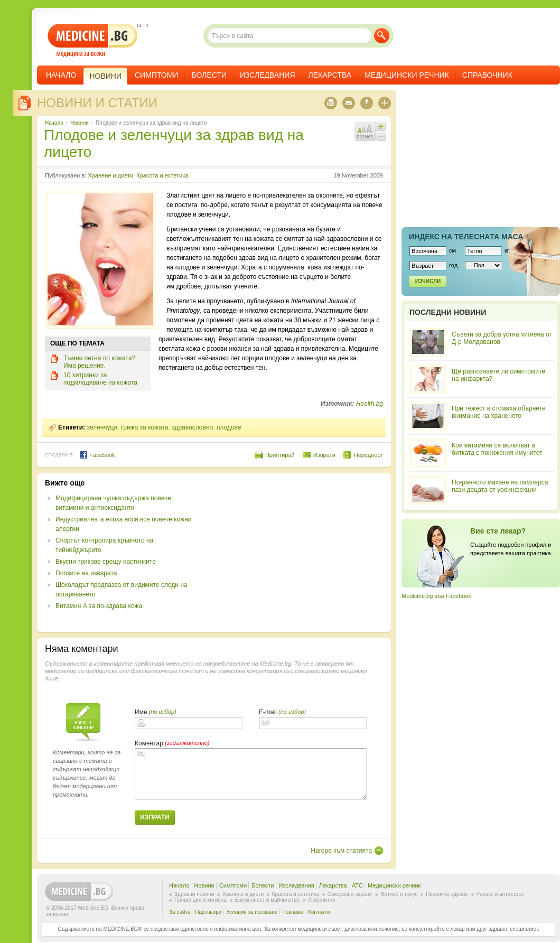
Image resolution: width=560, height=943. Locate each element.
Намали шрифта (381, 136)
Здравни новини (194, 894)
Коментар (149, 743)
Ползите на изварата (86, 573)
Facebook (97, 455)
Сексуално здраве (350, 894)
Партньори (208, 912)
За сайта (180, 912)
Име (141, 712)
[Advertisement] (297, 553)
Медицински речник (407, 75)
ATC (357, 885)
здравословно (192, 427)
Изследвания (268, 75)
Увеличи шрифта (381, 126)
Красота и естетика (162, 175)
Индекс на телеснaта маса (466, 237)
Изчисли (428, 281)
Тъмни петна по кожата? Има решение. (99, 362)
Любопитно (322, 900)
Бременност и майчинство (267, 900)
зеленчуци (102, 427)
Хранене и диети (110, 175)
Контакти (319, 912)
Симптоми (156, 75)
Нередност (368, 455)
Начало (61, 75)
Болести (209, 75)
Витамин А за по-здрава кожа (99, 606)
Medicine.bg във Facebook (436, 596)
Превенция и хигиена (200, 900)
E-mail (268, 712)
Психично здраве (447, 894)
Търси (382, 36)
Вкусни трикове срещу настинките (106, 562)
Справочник (487, 75)
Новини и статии (97, 103)
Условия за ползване (252, 912)
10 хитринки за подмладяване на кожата (100, 379)
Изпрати (324, 455)
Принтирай (280, 455)
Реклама (293, 912)
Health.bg (370, 404)
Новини (80, 123)
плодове (229, 427)
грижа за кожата (145, 427)
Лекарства (330, 75)
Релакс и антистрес (500, 894)
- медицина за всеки (93, 40)
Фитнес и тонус (399, 894)
